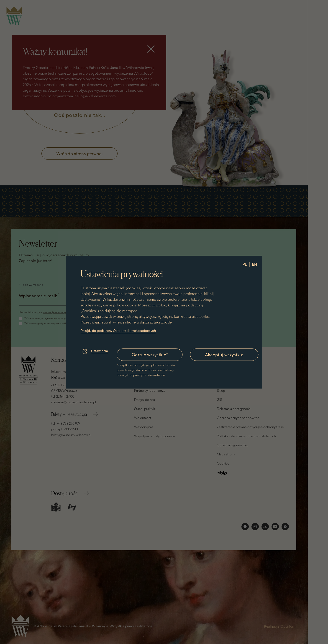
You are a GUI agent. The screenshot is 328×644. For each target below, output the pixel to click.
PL (245, 264)
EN (254, 264)
